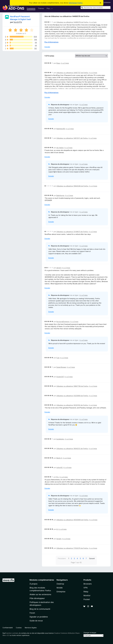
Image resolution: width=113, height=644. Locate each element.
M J (58, 477)
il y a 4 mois (93, 405)
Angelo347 (60, 377)
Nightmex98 (61, 129)
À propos (33, 584)
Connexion (107, 2)
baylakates (60, 439)
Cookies (19, 628)
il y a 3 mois (65, 63)
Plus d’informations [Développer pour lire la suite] (51, 42)
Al (57, 529)
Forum (32, 613)
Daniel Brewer (61, 367)
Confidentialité (8, 628)
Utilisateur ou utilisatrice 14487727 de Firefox (72, 73)
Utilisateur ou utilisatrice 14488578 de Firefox (72, 22)
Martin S (59, 458)
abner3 (59, 268)
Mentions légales (31, 628)
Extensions (31, 8)
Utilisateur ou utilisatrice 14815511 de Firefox (72, 138)
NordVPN (18, 22)
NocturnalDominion (63, 322)
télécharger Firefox (76, 3)
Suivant (92, 558)
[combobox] (96, 8)
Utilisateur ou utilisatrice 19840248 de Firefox (72, 186)
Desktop (60, 584)
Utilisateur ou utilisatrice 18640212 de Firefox (72, 449)
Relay (86, 592)
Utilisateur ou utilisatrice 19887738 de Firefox (72, 386)
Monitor (87, 595)
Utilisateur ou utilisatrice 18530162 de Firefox (72, 405)
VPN (85, 588)
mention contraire (12, 633)
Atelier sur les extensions (40, 594)
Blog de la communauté (40, 609)
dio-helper (60, 148)
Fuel (58, 358)
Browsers (88, 584)
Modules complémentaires (42, 580)
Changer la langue (90, 633)
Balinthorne (60, 195)
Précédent (62, 558)
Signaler (47, 47)
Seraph (59, 539)
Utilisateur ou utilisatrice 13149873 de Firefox (72, 232)
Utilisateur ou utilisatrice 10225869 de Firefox (72, 396)
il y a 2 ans (93, 22)
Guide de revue (36, 621)
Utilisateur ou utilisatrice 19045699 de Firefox (72, 520)
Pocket (87, 599)
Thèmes (41, 8)
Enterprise (61, 592)
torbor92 (59, 467)
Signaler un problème (39, 617)
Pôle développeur (37, 598)
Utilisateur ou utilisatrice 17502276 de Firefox (72, 548)
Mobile (60, 588)
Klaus (58, 63)
